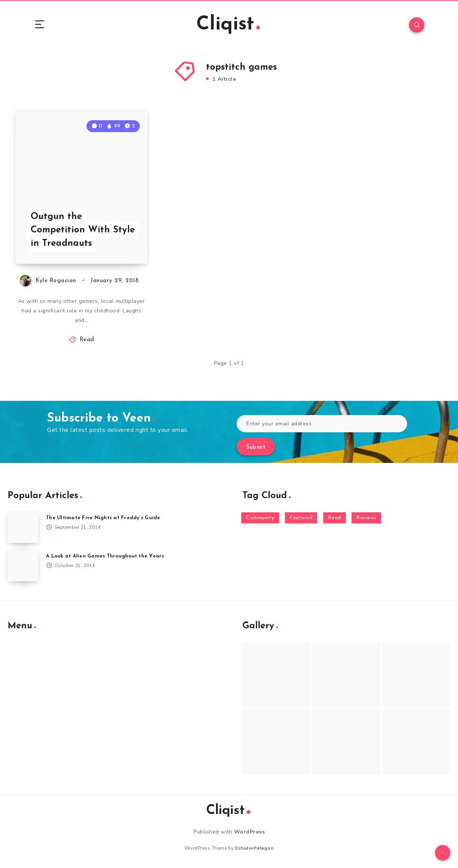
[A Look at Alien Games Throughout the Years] (23, 566)
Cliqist (228, 25)
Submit (256, 447)
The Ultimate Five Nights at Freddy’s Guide (103, 518)
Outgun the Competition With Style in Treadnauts (83, 230)
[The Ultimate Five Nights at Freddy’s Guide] (23, 528)
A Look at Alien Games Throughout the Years (105, 556)
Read (87, 340)
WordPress (249, 832)
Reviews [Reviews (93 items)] (366, 518)
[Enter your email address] (322, 424)
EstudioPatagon (254, 848)
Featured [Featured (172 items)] (301, 518)
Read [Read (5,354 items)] (335, 518)
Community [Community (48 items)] (260, 518)
